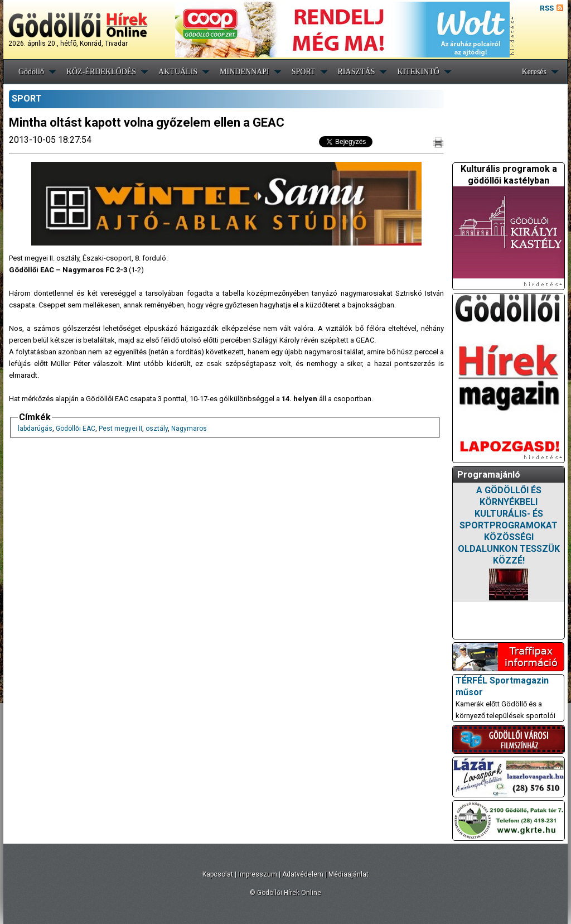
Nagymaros (189, 429)
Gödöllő (31, 72)
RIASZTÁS (357, 72)
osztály (157, 429)
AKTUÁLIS (178, 72)
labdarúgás (35, 429)
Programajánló (489, 475)
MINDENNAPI (245, 72)
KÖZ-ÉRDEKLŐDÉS (101, 72)
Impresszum (258, 874)
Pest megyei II (120, 429)
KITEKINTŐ (418, 72)
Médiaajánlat (349, 874)
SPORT (304, 72)
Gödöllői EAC (76, 429)
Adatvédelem (303, 874)
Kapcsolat (218, 874)
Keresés (534, 72)
